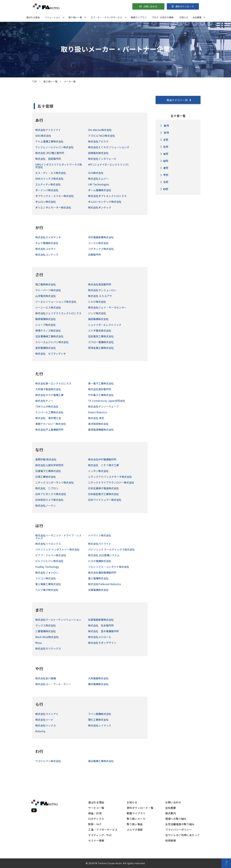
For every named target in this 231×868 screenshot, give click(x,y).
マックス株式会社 (46, 625)
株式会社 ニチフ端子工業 (103, 465)
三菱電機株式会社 (46, 631)
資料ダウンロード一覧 (140, 808)
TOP (35, 81)
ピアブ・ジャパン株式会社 (51, 555)
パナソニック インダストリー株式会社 (57, 549)
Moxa (38, 643)
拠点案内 (171, 813)
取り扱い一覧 (75, 17)
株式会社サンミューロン (102, 290)
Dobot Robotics (98, 412)
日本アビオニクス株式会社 (51, 494)
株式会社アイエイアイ (48, 130)
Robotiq (40, 731)
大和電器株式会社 (98, 678)
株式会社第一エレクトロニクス (53, 383)
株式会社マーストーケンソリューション (58, 620)
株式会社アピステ (98, 141)
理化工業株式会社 (98, 720)
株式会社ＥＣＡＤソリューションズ (109, 147)
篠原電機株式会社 (46, 319)
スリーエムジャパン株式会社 (52, 342)
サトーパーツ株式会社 (48, 290)
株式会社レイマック (100, 725)
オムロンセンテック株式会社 (105, 202)
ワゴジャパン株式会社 (48, 761)
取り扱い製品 (135, 824)
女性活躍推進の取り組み (180, 824)
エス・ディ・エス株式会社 (51, 173)
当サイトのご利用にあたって (182, 835)
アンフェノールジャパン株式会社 (54, 147)
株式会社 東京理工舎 (48, 418)
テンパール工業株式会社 (49, 412)
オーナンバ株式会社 (47, 190)
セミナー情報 (96, 840)
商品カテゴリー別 (177, 100)
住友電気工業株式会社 (101, 336)
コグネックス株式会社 (101, 249)
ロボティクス (96, 819)
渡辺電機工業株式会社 (101, 761)
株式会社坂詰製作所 (100, 284)
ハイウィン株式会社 (100, 535)
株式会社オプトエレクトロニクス (107, 196)
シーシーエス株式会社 (48, 307)
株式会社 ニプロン (47, 488)
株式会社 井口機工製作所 (50, 153)
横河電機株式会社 (98, 684)
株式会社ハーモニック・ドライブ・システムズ (58, 537)
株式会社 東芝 (96, 418)
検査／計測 (95, 813)
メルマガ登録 (135, 830)
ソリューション (52, 17)
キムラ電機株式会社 (47, 243)
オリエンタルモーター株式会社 (53, 207)
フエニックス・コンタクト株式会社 (109, 567)
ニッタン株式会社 (98, 471)
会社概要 (197, 17)
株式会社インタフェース (102, 159)
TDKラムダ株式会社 (47, 406)
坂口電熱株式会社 (46, 284)
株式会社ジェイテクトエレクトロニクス (58, 313)
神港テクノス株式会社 (48, 330)
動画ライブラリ (139, 17)
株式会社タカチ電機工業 (49, 395)
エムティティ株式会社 (48, 184)
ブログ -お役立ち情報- (163, 17)
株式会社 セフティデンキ (51, 354)
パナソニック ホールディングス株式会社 (111, 549)
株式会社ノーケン (46, 505)
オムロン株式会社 (46, 202)
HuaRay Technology (47, 567)
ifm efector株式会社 (100, 130)
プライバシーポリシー (179, 830)
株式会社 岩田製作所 (48, 159)
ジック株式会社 (97, 313)
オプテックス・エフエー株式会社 (55, 196)
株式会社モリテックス (48, 648)
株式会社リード (44, 720)
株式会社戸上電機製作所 (49, 430)
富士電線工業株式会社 (48, 584)
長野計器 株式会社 (46, 459)
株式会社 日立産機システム (104, 555)
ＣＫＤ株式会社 (97, 302)
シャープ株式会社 (45, 325)
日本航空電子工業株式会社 (103, 494)
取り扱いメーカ (136, 819)
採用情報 (171, 840)
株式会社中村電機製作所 (102, 459)
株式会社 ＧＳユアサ (100, 296)
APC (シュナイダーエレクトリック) (108, 164)
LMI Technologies (99, 184)
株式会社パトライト (100, 544)
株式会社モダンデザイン (102, 643)
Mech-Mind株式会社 (47, 637)
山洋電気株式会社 (46, 296)
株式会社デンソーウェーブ (103, 406)
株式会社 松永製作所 (101, 625)
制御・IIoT (95, 824)
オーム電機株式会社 (100, 190)
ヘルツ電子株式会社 (47, 590)
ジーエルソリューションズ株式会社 (56, 302)
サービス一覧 (96, 808)
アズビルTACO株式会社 (102, 136)
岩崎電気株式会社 (98, 153)
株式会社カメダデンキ (48, 237)
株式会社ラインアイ (47, 714)
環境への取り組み (176, 819)
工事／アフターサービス (103, 830)
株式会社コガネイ (46, 249)
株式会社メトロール (100, 637)
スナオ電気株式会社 (100, 330)
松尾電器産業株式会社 (101, 620)
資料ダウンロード (185, 6)
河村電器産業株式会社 (101, 237)
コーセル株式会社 (98, 243)
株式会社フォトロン (47, 572)
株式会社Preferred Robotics (105, 584)
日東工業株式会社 (46, 477)
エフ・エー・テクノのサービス (106, 17)
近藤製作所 (94, 255)
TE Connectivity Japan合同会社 (107, 401)
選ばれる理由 (33, 17)
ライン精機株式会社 (100, 714)
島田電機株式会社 (98, 319)
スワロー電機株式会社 (101, 342)
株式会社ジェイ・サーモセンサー (107, 307)
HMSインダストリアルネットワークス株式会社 (59, 166)
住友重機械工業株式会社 (49, 336)
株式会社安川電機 (46, 678)
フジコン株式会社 (46, 578)
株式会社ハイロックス (48, 544)
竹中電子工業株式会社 (101, 395)
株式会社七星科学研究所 (49, 465)
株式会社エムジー (98, 179)
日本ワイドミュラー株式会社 (105, 500)
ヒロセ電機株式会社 (100, 561)
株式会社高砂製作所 (100, 389)
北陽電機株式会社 (98, 590)
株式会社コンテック (47, 255)
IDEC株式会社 (43, 136)
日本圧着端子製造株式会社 (103, 488)
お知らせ (184, 17)
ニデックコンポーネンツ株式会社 (55, 482)
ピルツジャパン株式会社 (49, 561)
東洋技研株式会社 (98, 424)
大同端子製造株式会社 (48, 389)
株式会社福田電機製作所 (102, 572)
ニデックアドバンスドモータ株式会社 (110, 477)
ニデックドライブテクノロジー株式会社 (111, 482)
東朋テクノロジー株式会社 (51, 424)
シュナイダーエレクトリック (105, 325)
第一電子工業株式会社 (101, 383)
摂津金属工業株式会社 (101, 348)
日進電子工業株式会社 (48, 471)
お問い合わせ (150, 6)
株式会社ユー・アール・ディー (53, 684)
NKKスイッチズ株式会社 (49, 179)
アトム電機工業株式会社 (49, 141)
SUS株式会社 (96, 173)
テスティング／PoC (100, 835)
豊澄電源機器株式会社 (101, 430)
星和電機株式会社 (46, 348)
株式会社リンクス (46, 725)
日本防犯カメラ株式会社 (49, 500)
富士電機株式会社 (98, 578)
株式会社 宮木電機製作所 (103, 631)
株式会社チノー (44, 401)
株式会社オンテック (100, 207)
